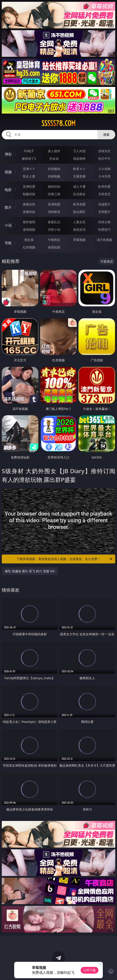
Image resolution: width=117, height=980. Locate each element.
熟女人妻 (29, 176)
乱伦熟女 (79, 194)
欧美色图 (79, 204)
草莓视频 (79, 240)
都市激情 (29, 222)
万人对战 (79, 151)
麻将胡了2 (29, 158)
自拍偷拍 (54, 169)
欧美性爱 (104, 186)
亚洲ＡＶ (29, 169)
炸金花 (54, 158)
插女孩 (29, 240)
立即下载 (90, 970)
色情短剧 (54, 247)
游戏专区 (104, 151)
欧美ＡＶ (79, 169)
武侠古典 (104, 222)
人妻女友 (79, 222)
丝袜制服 (54, 176)
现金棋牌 (79, 158)
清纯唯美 (54, 212)
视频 (8, 172)
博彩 (8, 154)
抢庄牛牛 (104, 158)
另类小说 (54, 229)
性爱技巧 (104, 229)
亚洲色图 (54, 204)
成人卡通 (79, 186)
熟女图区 (79, 212)
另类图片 (104, 212)
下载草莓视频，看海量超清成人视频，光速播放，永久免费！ (65, 559)
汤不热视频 (104, 240)
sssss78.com (58, 123)
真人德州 (54, 151)
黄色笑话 (79, 229)
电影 (8, 190)
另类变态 (104, 194)
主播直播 (79, 176)
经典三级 (54, 194)
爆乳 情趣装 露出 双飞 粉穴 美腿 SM (30, 571)
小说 (8, 225)
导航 (8, 243)
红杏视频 (29, 247)
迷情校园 (29, 229)
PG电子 (29, 151)
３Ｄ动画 (104, 169)
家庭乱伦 (54, 222)
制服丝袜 (29, 194)
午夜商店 (54, 240)
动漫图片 (104, 204)
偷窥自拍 (29, 204)
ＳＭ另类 (104, 176)
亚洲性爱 (29, 186)
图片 (8, 207)
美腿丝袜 (29, 212)
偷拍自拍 (54, 186)
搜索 (106, 135)
